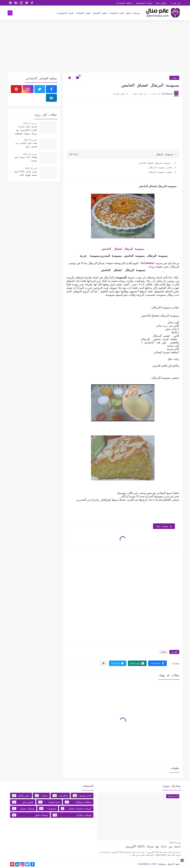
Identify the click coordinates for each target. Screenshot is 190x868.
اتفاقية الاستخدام (124, 3)
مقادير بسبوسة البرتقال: (160, 167)
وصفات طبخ (133, 13)
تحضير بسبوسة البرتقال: (160, 172)
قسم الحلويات (116, 13)
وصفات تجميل (23, 809)
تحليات (174, 78)
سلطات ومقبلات (78, 802)
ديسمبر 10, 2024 (30, 154)
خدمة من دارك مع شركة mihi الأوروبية (153, 846)
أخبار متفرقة (82, 796)
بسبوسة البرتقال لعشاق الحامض (155, 163)
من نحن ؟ (175, 3)
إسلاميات (60, 796)
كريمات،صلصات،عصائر (76, 809)
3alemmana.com (146, 864)
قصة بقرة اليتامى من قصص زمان (26, 145)
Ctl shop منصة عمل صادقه (26, 159)
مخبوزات (48, 809)
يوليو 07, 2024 (175, 843)
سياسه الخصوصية (144, 3)
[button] (158, 663)
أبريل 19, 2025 (31, 168)
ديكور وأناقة (21, 796)
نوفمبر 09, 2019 (30, 140)
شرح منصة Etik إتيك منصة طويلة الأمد (26, 173)
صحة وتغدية (49, 802)
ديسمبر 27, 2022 (30, 123)
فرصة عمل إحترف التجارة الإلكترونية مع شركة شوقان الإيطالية (26, 130)
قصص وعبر (23, 802)
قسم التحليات (83, 13)
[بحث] (10, 13)
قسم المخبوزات (65, 13)
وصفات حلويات (72, 815)
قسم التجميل (100, 13)
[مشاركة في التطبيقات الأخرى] (103, 663)
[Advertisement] (95, 48)
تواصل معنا (161, 3)
